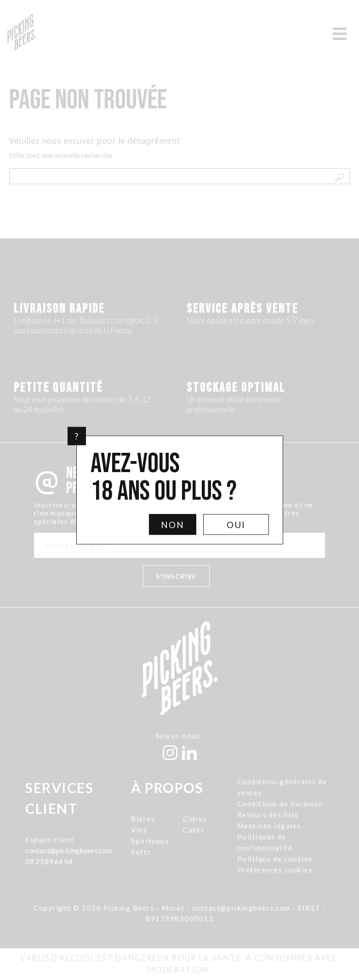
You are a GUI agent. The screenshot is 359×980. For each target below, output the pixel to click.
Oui (236, 525)
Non (173, 525)
